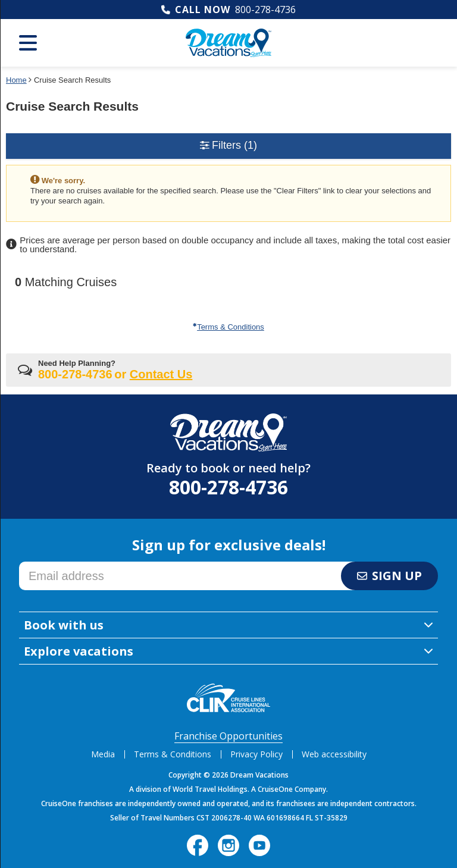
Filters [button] (228, 145)
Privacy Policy (256, 754)
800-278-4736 (265, 10)
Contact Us (161, 374)
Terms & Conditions (228, 327)
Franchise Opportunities (228, 736)
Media (103, 754)
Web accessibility (334, 754)
